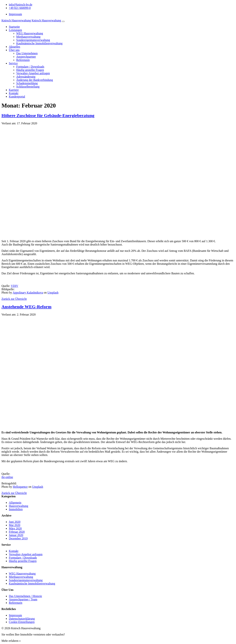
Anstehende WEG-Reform (26, 307)
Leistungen (15, 30)
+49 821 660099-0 (20, 8)
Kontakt (14, 93)
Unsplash (53, 293)
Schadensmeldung (27, 83)
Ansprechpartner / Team (23, 599)
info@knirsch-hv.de (21, 5)
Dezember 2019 (18, 538)
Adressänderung (26, 77)
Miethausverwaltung (28, 37)
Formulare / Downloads (30, 67)
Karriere (14, 90)
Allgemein (15, 503)
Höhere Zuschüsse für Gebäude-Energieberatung (48, 115)
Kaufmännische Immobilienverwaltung (39, 43)
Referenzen (23, 60)
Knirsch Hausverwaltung (16, 20)
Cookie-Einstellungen (22, 622)
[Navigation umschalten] (63, 21)
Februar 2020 (17, 532)
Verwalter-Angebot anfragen (33, 73)
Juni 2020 (15, 522)
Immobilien (16, 509)
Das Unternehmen (27, 53)
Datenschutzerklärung (22, 619)
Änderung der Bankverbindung (35, 80)
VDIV (15, 286)
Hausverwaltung (19, 506)
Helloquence (20, 487)
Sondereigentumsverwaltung (33, 40)
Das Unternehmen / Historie (25, 596)
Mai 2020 (15, 525)
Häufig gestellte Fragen (30, 70)
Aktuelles (14, 47)
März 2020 (15, 528)
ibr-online (7, 477)
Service (13, 63)
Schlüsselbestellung (28, 87)
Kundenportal (17, 97)
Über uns (14, 50)
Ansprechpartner (26, 57)
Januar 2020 (16, 535)
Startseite (14, 27)
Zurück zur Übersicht (14, 299)
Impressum (15, 14)
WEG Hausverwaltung (30, 33)
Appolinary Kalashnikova (28, 293)
